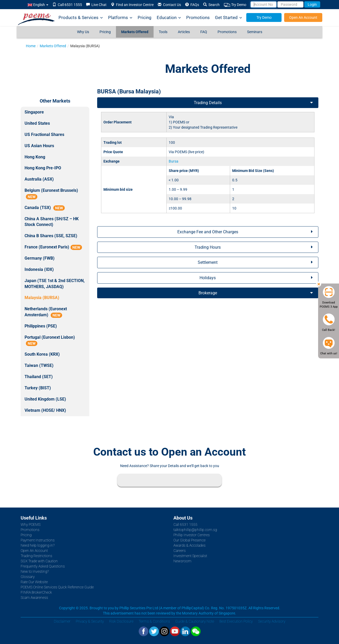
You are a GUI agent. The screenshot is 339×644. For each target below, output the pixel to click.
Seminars (255, 32)
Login (312, 4)
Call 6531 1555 (67, 5)
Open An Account (303, 17)
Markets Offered (135, 32)
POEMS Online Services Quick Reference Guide (57, 587)
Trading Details (208, 103)
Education (169, 18)
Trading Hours (208, 247)
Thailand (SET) (39, 377)
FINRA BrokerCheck (36, 592)
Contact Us (169, 5)
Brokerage (208, 293)
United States (37, 123)
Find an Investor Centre (132, 5)
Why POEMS (31, 524)
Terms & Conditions (154, 621)
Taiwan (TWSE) (39, 365)
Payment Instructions (38, 540)
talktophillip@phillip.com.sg (195, 530)
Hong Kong (35, 157)
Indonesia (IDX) (39, 269)
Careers (180, 551)
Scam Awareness (34, 598)
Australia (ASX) (39, 179)
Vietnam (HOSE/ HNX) (45, 410)
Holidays (208, 278)
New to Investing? (35, 571)
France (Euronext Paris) (53, 247)
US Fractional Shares (44, 135)
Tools (163, 32)
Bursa (174, 161)
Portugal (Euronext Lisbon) (50, 341)
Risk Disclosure (121, 621)
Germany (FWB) (40, 258)
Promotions (198, 17)
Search (211, 5)
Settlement (208, 262)
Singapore (34, 112)
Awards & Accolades (189, 545)
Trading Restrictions (36, 556)
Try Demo (235, 5)
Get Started (229, 18)
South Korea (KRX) (42, 354)
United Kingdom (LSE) (45, 399)
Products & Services (81, 18)
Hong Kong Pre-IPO (43, 168)
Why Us (83, 32)
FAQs (192, 5)
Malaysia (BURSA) (42, 298)
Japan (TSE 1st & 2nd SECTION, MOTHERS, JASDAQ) (55, 284)
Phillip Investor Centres (192, 535)
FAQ (204, 32)
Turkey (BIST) (38, 388)
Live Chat (96, 5)
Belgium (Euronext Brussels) (51, 194)
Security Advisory (272, 621)
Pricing (145, 17)
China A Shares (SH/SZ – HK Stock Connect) (52, 222)
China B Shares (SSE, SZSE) (51, 236)
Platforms (120, 18)
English (38, 5)
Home (31, 46)
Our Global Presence (189, 540)
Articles (184, 32)
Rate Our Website (34, 582)
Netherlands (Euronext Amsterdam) (46, 312)
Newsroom (182, 561)
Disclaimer (62, 621)
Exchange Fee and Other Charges (208, 232)
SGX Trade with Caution (39, 561)
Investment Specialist (190, 556)
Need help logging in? (38, 545)
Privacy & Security (90, 621)
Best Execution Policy (236, 621)
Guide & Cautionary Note (195, 621)
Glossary (28, 577)
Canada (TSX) (45, 208)
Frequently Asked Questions (43, 566)
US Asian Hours (39, 146)
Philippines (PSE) (41, 326)
